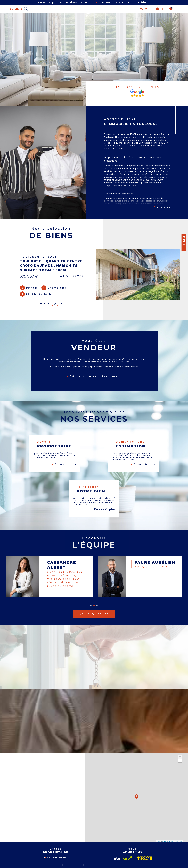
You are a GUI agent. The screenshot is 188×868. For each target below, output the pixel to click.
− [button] (180, 761)
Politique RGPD (132, 865)
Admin (106, 865)
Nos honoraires (121, 865)
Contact (184, 243)
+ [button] (180, 757)
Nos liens (112, 865)
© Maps (166, 841)
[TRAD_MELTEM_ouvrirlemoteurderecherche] (18, 9)
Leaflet (159, 841)
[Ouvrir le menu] (146, 9)
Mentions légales (98, 865)
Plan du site (88, 865)
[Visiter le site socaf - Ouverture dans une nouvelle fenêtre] (144, 858)
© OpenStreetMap (177, 841)
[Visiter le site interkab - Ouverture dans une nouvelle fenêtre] (122, 858)
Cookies (140, 865)
